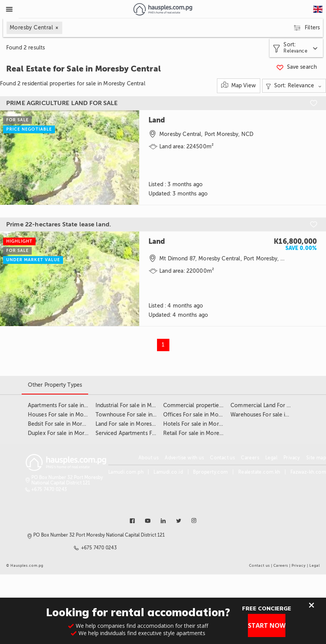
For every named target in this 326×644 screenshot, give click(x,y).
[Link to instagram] (194, 521)
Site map (316, 458)
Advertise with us (184, 458)
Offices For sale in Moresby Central (208, 415)
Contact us (222, 458)
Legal (271, 458)
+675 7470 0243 (49, 489)
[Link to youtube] (148, 521)
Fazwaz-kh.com (308, 472)
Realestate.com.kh (259, 472)
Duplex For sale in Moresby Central (72, 433)
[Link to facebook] (132, 521)
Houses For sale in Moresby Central (72, 415)
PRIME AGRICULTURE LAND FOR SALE (62, 103)
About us (148, 458)
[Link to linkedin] (163, 521)
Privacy (292, 458)
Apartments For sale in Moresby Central (78, 405)
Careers (250, 458)
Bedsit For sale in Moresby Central (71, 424)
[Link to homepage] (163, 9)
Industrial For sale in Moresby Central (142, 405)
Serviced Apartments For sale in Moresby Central (157, 433)
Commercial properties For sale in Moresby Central (228, 405)
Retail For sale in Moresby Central (205, 433)
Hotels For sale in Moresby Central (207, 424)
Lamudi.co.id (168, 472)
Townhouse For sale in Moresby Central (146, 415)
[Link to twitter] (179, 521)
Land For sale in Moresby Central (137, 424)
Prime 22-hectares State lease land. (59, 224)
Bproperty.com (210, 472)
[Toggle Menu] (9, 9)
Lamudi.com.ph (126, 472)
